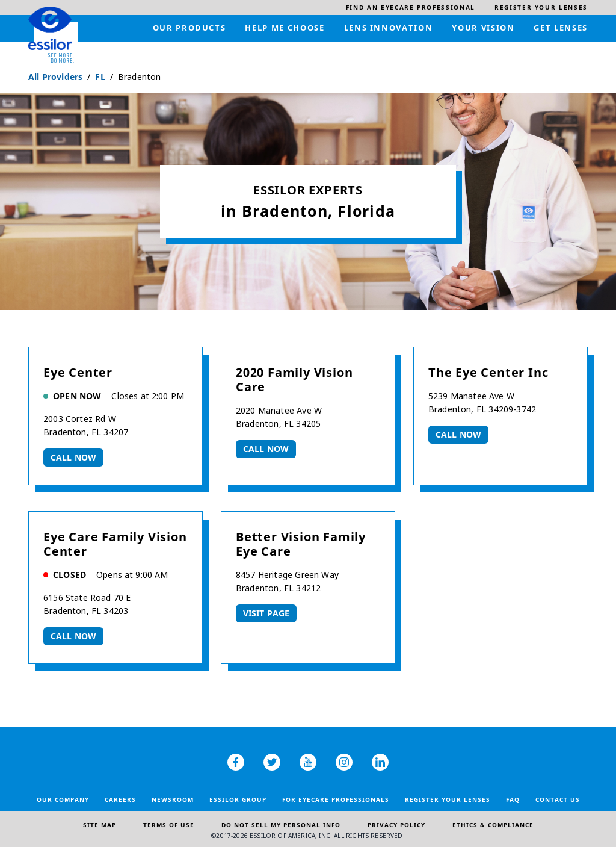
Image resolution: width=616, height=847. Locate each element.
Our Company (63, 799)
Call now (73, 457)
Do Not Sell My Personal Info (281, 825)
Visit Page (266, 613)
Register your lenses (448, 799)
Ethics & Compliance (493, 825)
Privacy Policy (396, 825)
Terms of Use (169, 825)
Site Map (100, 825)
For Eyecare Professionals (336, 799)
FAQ (513, 799)
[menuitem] (411, 8)
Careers (120, 799)
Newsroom (173, 799)
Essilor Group (238, 799)
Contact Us (558, 799)
